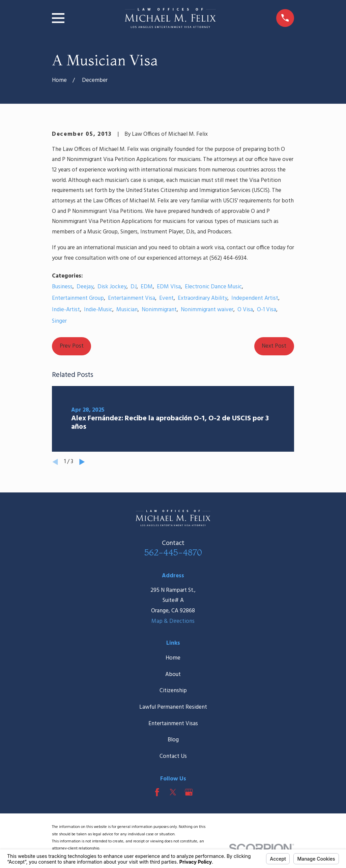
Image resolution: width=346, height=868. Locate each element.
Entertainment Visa (132, 298)
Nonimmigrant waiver (207, 310)
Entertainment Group (78, 298)
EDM (147, 287)
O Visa (245, 310)
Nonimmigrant (159, 310)
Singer (59, 321)
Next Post (274, 346)
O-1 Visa (267, 310)
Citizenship (173, 691)
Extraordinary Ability (203, 298)
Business (62, 287)
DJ (134, 287)
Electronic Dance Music (213, 287)
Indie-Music (98, 310)
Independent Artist (255, 298)
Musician (127, 310)
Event (166, 298)
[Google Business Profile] (189, 792)
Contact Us (173, 756)
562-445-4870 (173, 552)
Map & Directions (173, 621)
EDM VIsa (169, 287)
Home (173, 658)
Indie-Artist (66, 310)
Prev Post (72, 346)
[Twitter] (173, 792)
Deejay (85, 287)
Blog (173, 740)
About (173, 674)
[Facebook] (157, 792)
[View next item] (82, 462)
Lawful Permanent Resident (173, 707)
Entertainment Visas (173, 724)
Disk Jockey (112, 287)
